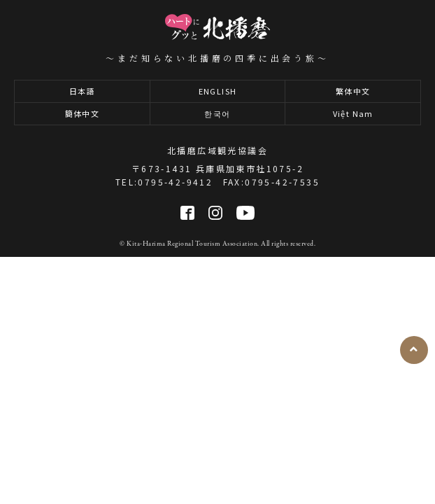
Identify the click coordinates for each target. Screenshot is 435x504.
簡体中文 (83, 113)
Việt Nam (353, 113)
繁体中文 (353, 91)
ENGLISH (218, 91)
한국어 (217, 113)
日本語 (82, 91)
